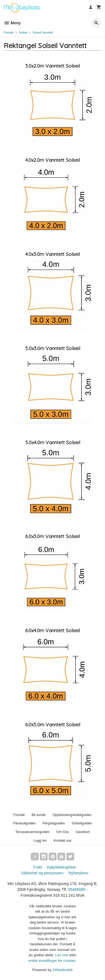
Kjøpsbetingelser (62, 867)
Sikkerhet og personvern (42, 873)
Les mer (62, 955)
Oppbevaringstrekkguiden (72, 815)
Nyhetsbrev (79, 873)
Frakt (38, 867)
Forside (9, 32)
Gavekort (83, 832)
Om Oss (63, 832)
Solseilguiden (82, 823)
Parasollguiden (25, 823)
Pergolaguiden (54, 823)
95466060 (77, 889)
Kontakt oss (62, 841)
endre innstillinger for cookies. (53, 961)
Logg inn (40, 841)
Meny (12, 23)
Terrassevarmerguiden (32, 832)
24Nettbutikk (63, 970)
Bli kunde (39, 815)
